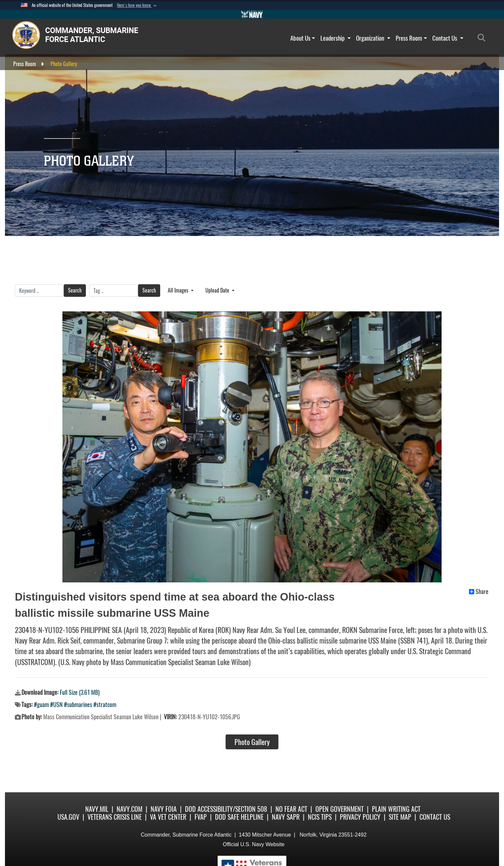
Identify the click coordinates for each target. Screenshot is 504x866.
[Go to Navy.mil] (252, 14)
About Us (303, 38)
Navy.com (129, 809)
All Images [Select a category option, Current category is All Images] (179, 290)
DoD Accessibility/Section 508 (226, 809)
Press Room (411, 38)
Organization (373, 38)
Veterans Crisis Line (115, 817)
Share (479, 592)
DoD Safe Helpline (239, 817)
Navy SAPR (286, 817)
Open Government (340, 809)
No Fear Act (291, 809)
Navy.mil (97, 809)
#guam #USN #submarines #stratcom (75, 705)
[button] (137, 5)
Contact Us (448, 38)
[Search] (483, 38)
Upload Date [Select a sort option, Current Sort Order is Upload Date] (218, 290)
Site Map (400, 817)
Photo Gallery (252, 742)
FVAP (201, 817)
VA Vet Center (168, 817)
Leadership (336, 38)
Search (75, 290)
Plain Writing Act (396, 809)
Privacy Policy (360, 817)
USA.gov (68, 817)
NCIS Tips (320, 817)
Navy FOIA (164, 809)
